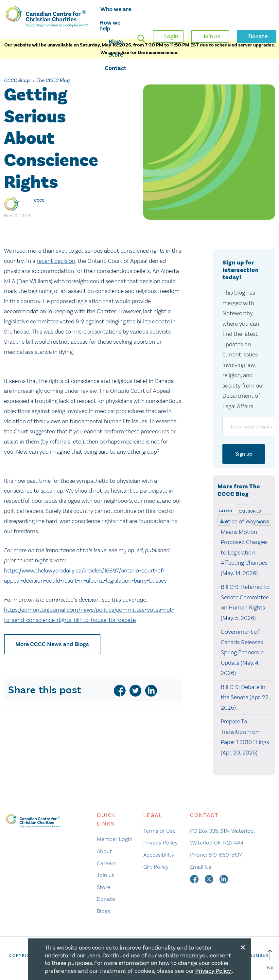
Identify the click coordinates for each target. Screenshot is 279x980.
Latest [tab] (226, 511)
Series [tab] (263, 522)
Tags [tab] (224, 522)
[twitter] (135, 691)
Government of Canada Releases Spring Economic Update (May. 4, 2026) (242, 652)
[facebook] (120, 691)
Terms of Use (159, 831)
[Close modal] (243, 946)
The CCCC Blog (53, 80)
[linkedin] (151, 691)
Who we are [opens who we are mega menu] (116, 9)
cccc (39, 200)
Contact (116, 68)
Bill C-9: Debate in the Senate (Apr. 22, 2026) (245, 697)
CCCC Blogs (17, 80)
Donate (106, 899)
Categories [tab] (250, 511)
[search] (141, 39)
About (104, 851)
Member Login (115, 839)
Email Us (201, 867)
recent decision (56, 261)
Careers (106, 863)
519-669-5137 (225, 855)
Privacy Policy (161, 843)
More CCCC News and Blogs (52, 644)
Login (171, 36)
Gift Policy (156, 867)
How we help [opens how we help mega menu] (110, 26)
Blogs (116, 42)
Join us (105, 875)
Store (116, 55)
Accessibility (159, 855)
